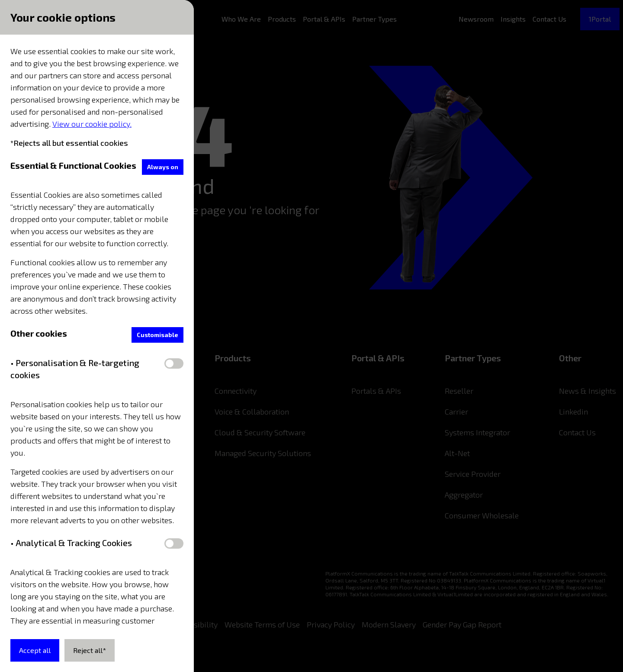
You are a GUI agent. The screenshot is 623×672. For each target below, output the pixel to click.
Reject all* (90, 650)
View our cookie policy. (92, 124)
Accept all (35, 650)
